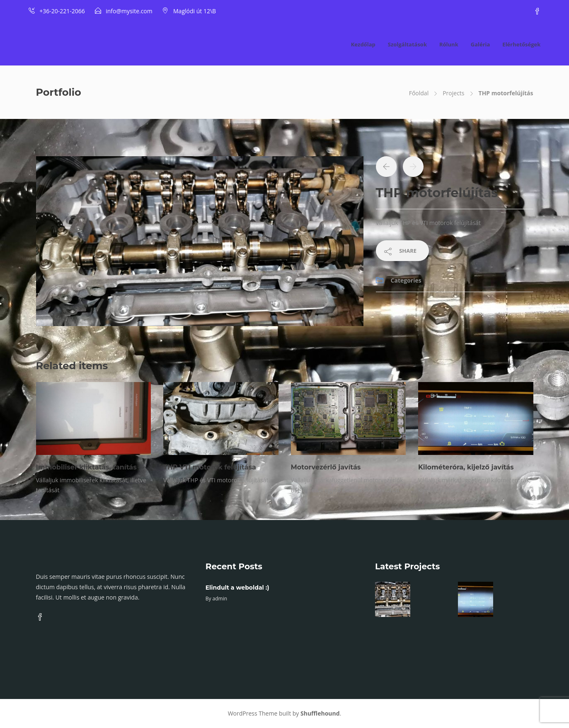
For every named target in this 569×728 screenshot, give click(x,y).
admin (220, 599)
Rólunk (449, 44)
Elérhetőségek (521, 44)
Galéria (481, 44)
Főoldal (419, 93)
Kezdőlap (363, 44)
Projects (453, 93)
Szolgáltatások (407, 44)
